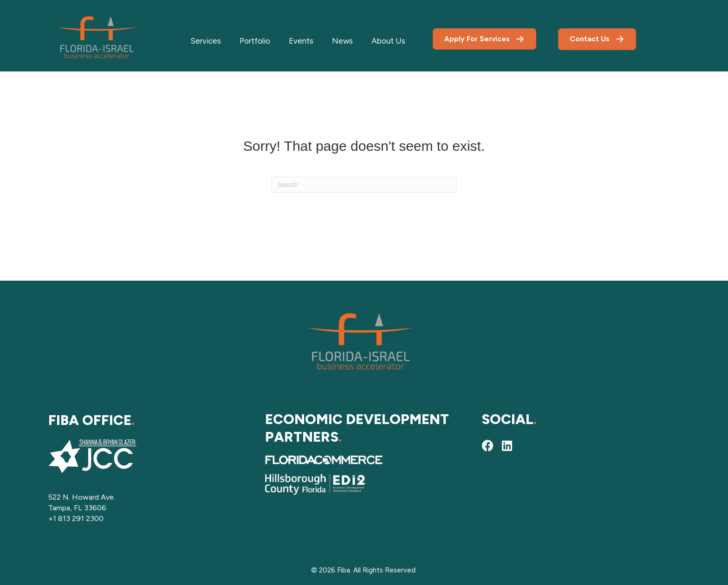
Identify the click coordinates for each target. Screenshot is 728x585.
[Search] (364, 185)
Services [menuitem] (206, 41)
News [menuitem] (342, 41)
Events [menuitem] (301, 41)
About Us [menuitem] (388, 41)
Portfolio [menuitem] (255, 41)
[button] (487, 446)
